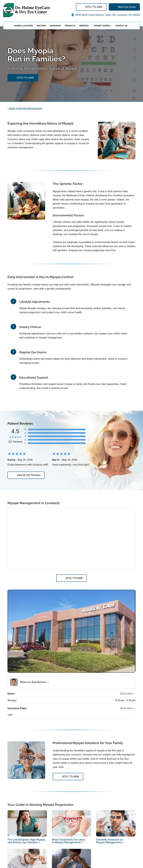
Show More (126, 694)
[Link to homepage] (34, 10)
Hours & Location (23, 26)
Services (84, 26)
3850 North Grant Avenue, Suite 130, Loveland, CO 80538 (105, 15)
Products (70, 26)
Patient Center (102, 26)
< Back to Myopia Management (25, 108)
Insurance (55, 26)
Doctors (41, 26)
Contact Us (121, 26)
